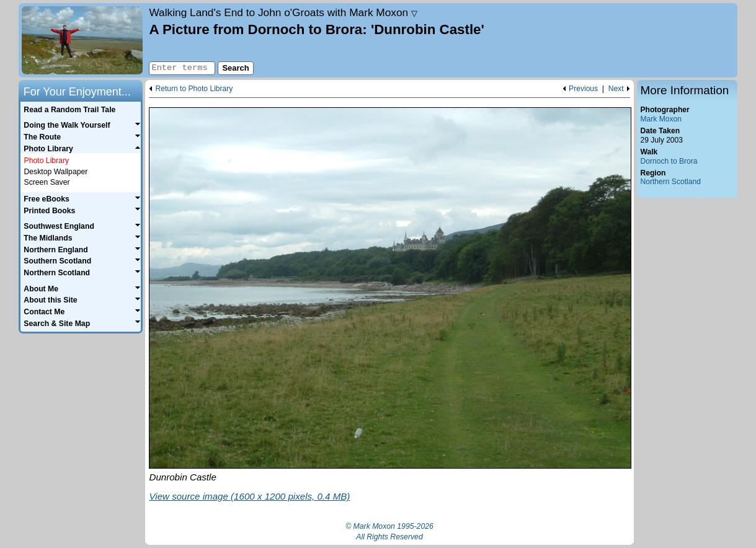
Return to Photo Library (194, 89)
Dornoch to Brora (669, 161)
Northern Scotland (671, 182)
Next (616, 89)
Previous (583, 89)
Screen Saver (47, 182)
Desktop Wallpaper (56, 172)
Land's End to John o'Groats (283, 12)
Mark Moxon (661, 119)
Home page (82, 40)
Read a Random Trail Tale (69, 110)
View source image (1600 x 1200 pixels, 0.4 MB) (249, 496)
